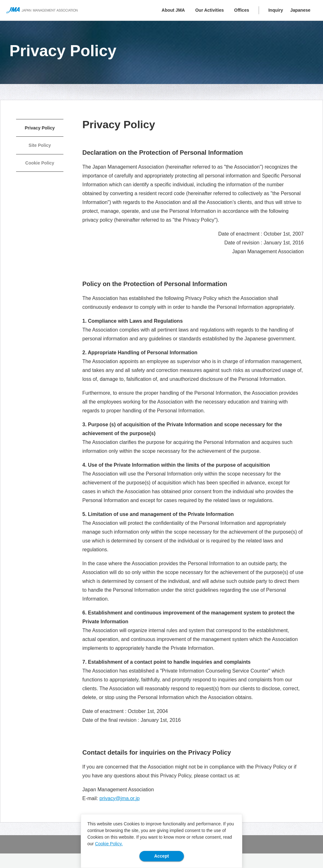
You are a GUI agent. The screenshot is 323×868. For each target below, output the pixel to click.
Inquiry (276, 10)
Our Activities (210, 10)
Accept (162, 856)
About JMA (173, 10)
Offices (241, 10)
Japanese (300, 10)
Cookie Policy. (109, 844)
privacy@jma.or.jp (119, 798)
